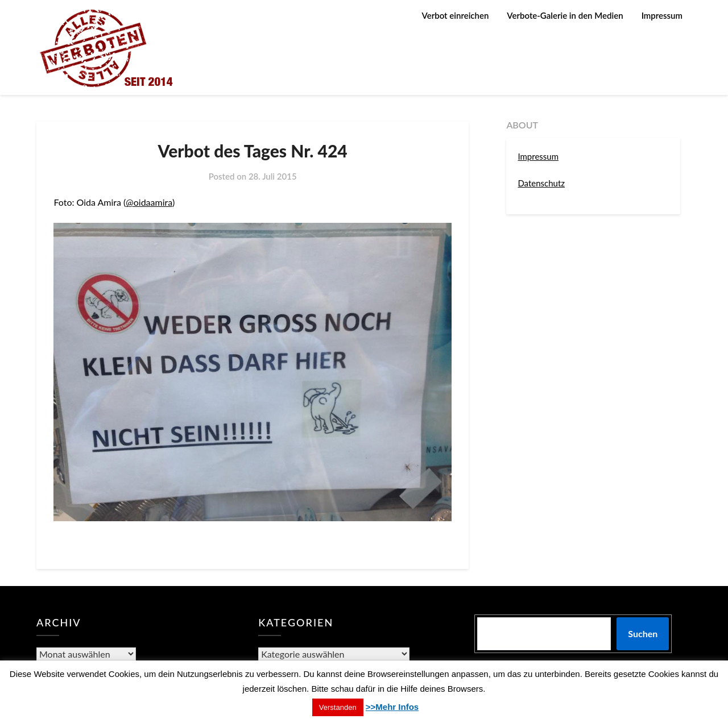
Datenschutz (541, 183)
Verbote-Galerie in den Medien (565, 15)
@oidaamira (149, 202)
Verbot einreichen (456, 15)
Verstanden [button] (338, 707)
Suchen (643, 633)
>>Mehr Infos (392, 707)
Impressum (662, 15)
